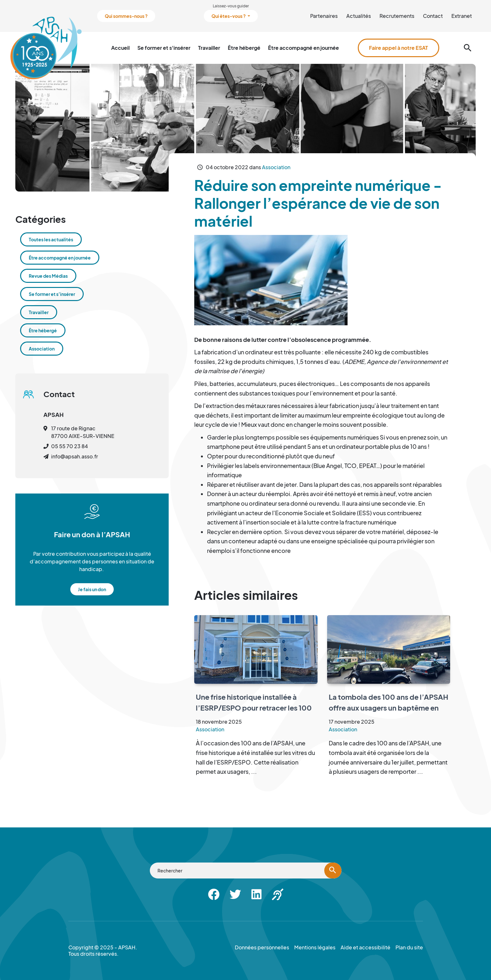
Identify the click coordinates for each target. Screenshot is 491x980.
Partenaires (324, 16)
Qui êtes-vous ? (229, 16)
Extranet (462, 16)
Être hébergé (244, 48)
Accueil (120, 48)
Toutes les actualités (51, 239)
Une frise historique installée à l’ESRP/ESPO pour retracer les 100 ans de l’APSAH (254, 708)
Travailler (209, 48)
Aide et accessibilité (365, 947)
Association (276, 167)
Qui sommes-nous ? (126, 16)
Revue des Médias (48, 276)
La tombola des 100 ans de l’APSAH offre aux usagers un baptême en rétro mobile (388, 708)
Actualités (359, 16)
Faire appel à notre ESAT (399, 48)
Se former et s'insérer (164, 48)
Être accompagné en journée (303, 48)
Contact (433, 16)
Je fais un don (92, 589)
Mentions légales (315, 947)
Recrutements (397, 16)
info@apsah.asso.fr (75, 456)
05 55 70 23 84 (69, 446)
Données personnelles (262, 947)
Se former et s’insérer (52, 294)
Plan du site (409, 947)
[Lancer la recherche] (333, 871)
